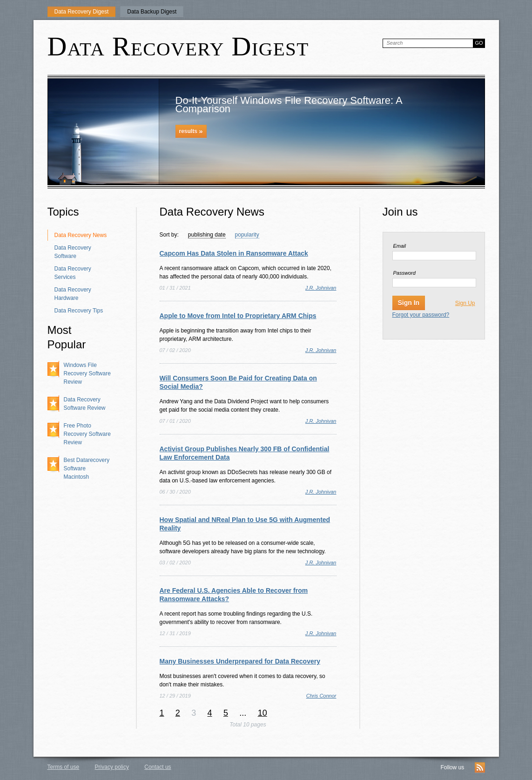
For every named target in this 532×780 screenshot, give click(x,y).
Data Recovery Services (73, 273)
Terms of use (64, 767)
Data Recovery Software (73, 252)
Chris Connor (321, 696)
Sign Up (465, 303)
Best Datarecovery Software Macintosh (87, 468)
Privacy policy (112, 767)
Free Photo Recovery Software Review (87, 434)
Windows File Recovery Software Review (87, 373)
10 (263, 713)
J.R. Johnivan (321, 288)
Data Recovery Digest (82, 12)
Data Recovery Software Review (85, 404)
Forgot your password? (421, 315)
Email (400, 246)
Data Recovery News (81, 235)
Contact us (158, 767)
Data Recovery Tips (79, 311)
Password (404, 273)
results (191, 131)
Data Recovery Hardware (73, 294)
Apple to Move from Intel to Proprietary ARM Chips (238, 316)
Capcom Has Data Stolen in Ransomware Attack (234, 253)
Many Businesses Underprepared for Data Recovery (240, 661)
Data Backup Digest (152, 12)
